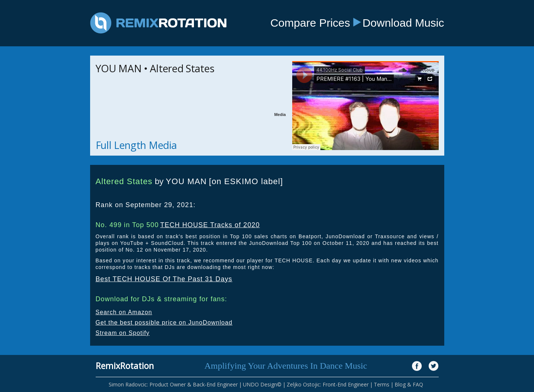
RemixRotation (125, 366)
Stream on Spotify (123, 333)
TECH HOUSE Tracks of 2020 (210, 225)
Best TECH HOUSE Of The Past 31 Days (164, 279)
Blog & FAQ (409, 384)
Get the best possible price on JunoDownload (164, 323)
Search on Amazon (124, 312)
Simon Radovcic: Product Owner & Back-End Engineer (173, 384)
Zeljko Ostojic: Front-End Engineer (328, 384)
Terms (382, 384)
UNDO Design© (262, 384)
